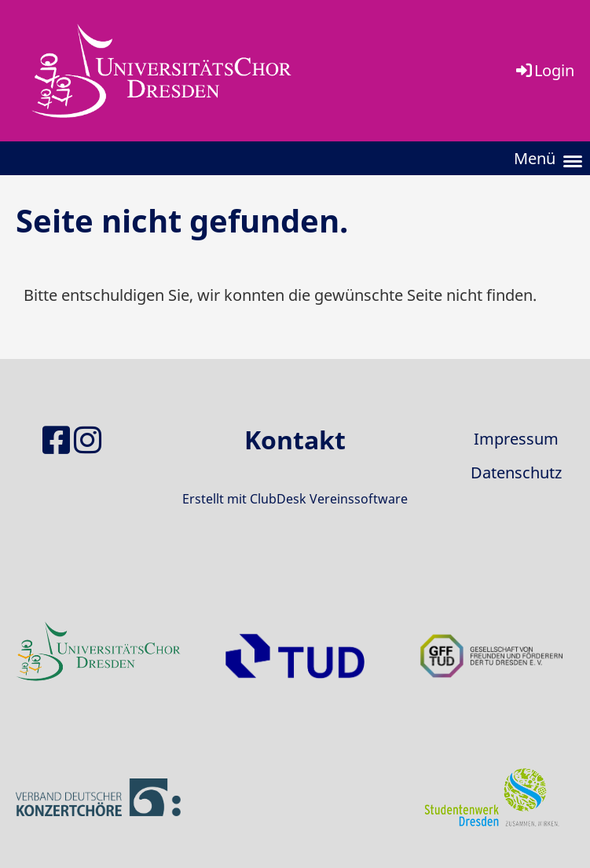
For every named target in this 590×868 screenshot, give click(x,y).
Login (544, 70)
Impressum (516, 439)
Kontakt (295, 439)
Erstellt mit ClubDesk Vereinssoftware (295, 499)
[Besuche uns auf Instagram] (88, 439)
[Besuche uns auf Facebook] (56, 439)
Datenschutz (516, 472)
